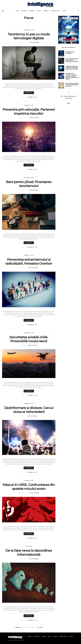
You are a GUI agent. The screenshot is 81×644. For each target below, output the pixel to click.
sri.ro (64, 11)
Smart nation (55, 11)
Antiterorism (27, 30)
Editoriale (24, 11)
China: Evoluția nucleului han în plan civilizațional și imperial (72, 85)
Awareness (27, 106)
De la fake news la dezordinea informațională (29, 553)
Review (46, 11)
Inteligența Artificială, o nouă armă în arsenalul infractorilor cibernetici (72, 68)
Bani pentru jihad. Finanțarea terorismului (29, 184)
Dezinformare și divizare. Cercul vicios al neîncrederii (29, 410)
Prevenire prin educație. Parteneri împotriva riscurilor (29, 112)
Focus (39, 11)
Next (41, 627)
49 (37, 627)
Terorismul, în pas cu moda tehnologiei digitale (29, 36)
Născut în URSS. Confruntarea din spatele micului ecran (29, 487)
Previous (18, 627)
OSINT (31, 547)
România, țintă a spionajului (70, 53)
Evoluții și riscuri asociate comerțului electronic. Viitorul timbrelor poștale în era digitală (72, 76)
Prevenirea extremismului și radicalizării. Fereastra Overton (29, 262)
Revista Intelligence (34, 42)
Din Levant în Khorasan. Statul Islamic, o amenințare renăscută (72, 60)
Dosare (31, 11)
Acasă (17, 11)
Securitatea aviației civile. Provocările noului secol (29, 339)
